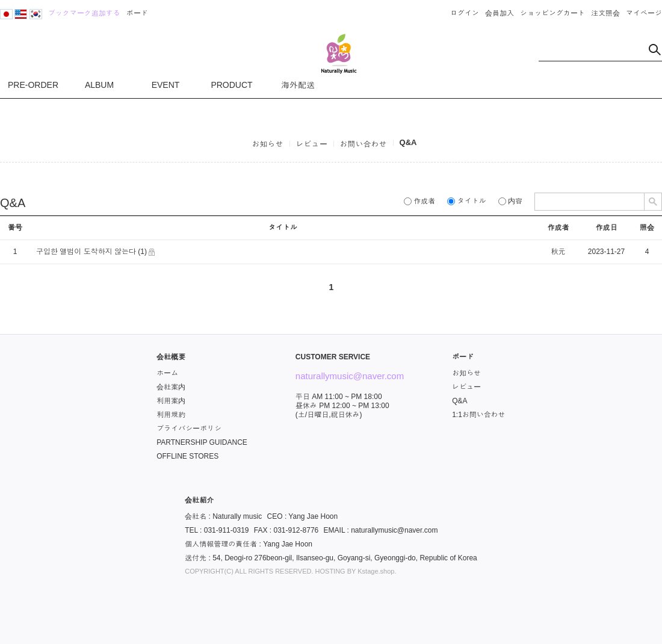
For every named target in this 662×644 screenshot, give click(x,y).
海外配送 (298, 85)
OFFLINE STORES (187, 456)
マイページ (644, 13)
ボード (137, 13)
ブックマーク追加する (84, 13)
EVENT (166, 85)
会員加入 (500, 13)
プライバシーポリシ (189, 429)
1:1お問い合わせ (479, 415)
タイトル (466, 201)
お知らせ (268, 144)
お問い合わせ (363, 144)
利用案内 (171, 401)
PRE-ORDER (33, 85)
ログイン (465, 13)
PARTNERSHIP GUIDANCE (202, 442)
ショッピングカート (552, 13)
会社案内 (171, 387)
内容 (510, 201)
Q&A (408, 142)
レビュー (312, 144)
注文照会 (605, 13)
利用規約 (171, 415)
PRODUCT (231, 85)
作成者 (419, 201)
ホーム (167, 373)
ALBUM (99, 85)
